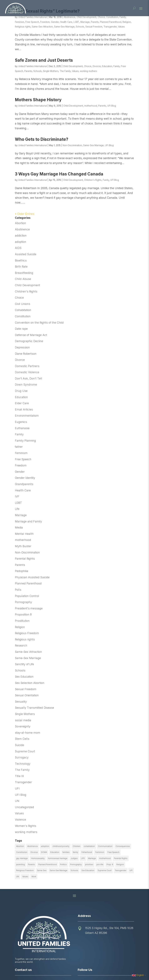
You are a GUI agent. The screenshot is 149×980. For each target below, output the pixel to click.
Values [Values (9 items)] (25, 877)
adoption (21, 242)
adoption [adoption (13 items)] (45, 846)
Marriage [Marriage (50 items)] (92, 858)
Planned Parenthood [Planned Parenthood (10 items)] (47, 864)
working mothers (88, 71)
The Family (65, 71)
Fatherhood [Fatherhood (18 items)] (87, 852)
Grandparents (24, 484)
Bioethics (21, 260)
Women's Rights (26, 826)
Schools (80, 27)
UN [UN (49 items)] (18, 877)
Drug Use (21, 391)
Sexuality (21, 702)
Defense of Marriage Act (31, 335)
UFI (17, 788)
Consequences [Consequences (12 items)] (123, 846)
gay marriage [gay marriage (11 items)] (22, 858)
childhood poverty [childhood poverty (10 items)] (61, 846)
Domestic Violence (27, 372)
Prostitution (22, 621)
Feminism (20, 22)
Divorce (97, 66)
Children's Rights (93, 180)
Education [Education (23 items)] (55, 852)
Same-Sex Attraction (42, 27)
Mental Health (24, 534)
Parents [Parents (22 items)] (31, 864)
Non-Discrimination (72, 145)
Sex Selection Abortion (30, 683)
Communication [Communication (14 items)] (105, 846)
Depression (22, 347)
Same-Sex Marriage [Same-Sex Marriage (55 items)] (59, 870)
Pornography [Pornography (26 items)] (76, 864)
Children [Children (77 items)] (77, 846)
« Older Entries (25, 214)
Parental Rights (25, 559)
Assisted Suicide (26, 254)
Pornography (23, 602)
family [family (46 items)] (76, 852)
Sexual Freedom (94, 27)
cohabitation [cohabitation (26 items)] (89, 846)
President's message (29, 608)
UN (17, 801)
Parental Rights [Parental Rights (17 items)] (121, 858)
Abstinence (70, 17)
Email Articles (24, 409)
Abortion (20, 223)
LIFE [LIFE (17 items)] (83, 858)
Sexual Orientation (27, 695)
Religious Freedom (27, 633)
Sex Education (24, 677)
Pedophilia (22, 571)
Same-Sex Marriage (64, 27)
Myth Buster (23, 546)
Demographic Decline (29, 341)
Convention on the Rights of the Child (39, 323)
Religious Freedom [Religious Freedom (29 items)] (25, 870)
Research (21, 646)
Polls (18, 590)
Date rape (21, 329)
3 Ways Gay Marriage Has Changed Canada (59, 174)
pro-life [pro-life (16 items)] (100, 864)
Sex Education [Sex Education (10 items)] (88, 870)
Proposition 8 (23, 614)
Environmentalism (27, 416)
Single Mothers (51, 71)
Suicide (20, 745)
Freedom (45, 22)
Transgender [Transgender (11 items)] (121, 870)
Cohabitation (23, 310)
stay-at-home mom (28, 733)
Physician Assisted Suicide (32, 577)
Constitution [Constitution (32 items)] (22, 852)
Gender (55, 22)
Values (121, 27)
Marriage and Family (28, 521)
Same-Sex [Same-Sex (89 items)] (42, 870)
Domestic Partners (27, 366)
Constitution (112, 17)
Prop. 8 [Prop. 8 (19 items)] (110, 864)
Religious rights (23, 27)
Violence (20, 820)
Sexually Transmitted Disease (34, 708)
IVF (17, 496)
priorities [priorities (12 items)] (89, 864)
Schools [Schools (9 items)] (74, 870)
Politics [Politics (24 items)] (63, 864)
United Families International (33, 17)
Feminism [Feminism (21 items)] (100, 852)
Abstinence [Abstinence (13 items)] (33, 846)
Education (107, 66)
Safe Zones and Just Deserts (44, 60)
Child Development (86, 17)
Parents (95, 22)
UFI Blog (112, 106)
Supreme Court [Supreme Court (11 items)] (105, 870)
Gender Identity (25, 478)
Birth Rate (21, 267)
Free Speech (32, 22)
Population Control (27, 596)
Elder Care (22, 403)
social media (23, 720)
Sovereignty (23, 726)
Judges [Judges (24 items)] (74, 858)
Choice (101, 17)
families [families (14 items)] (66, 852)
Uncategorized (24, 807)
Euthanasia (22, 428)
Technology (23, 764)
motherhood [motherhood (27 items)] (105, 858)
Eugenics (21, 422)
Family (123, 17)
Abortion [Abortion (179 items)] (20, 846)
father (19, 447)
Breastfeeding (24, 273)
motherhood (91, 106)
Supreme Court (25, 751)
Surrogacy (22, 757)
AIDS (18, 248)
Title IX (19, 776)
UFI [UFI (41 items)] (131, 870)
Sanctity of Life (24, 664)
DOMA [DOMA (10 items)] (44, 852)
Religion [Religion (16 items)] (120, 864)
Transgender (110, 27)
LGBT (76, 22)
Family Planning (25, 441)
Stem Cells (22, 739)
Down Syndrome (26, 385)
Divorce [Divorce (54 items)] (34, 852)
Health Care (66, 22)
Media (19, 528)
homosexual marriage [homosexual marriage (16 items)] (58, 858)
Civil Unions (23, 304)
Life (17, 509)
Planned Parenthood (111, 22)
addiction (21, 235)
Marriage (85, 22)
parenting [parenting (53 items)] (20, 864)
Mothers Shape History (38, 100)
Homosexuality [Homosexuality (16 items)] (38, 858)
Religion (127, 22)
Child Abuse (23, 279)
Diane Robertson (26, 354)
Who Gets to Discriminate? (42, 139)
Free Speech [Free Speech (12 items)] (113, 852)
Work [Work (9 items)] (34, 877)
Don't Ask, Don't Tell (29, 378)
